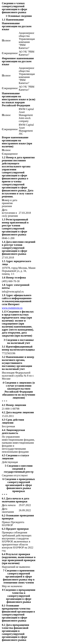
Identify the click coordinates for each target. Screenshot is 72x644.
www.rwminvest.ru (12, 308)
